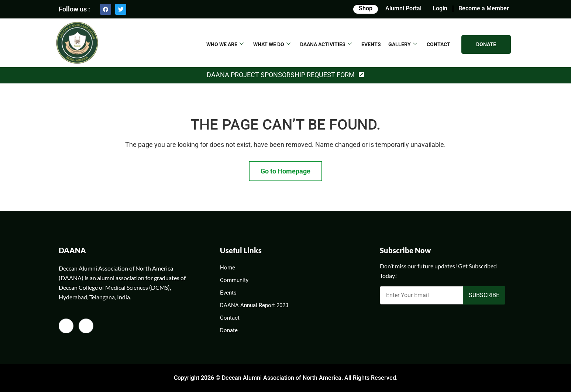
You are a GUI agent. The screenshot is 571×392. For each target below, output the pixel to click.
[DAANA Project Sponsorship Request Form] (361, 75)
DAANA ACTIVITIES (326, 44)
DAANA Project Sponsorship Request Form (281, 75)
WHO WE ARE (225, 44)
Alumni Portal (403, 8)
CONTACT (438, 44)
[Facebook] (66, 326)
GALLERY (403, 44)
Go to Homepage (285, 171)
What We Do (272, 44)
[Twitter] (86, 326)
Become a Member (484, 8)
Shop (366, 8)
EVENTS (371, 44)
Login (440, 8)
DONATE (486, 44)
